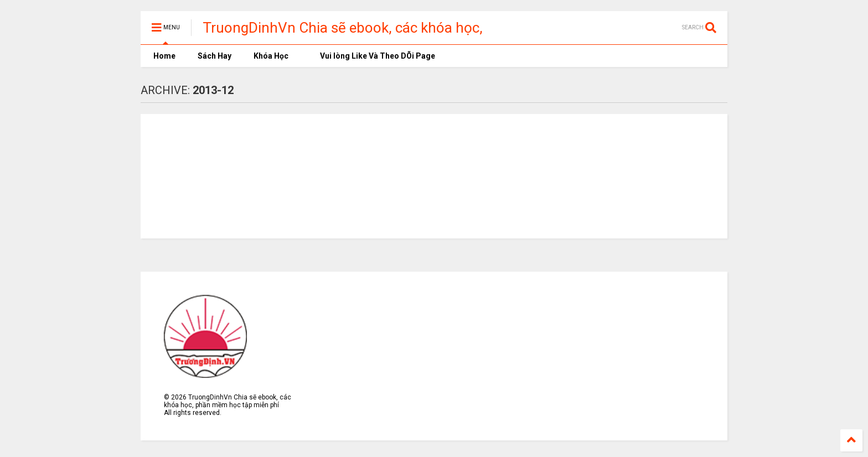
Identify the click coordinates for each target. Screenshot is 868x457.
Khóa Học (271, 56)
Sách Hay (215, 56)
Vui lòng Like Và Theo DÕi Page (373, 56)
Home (164, 56)
